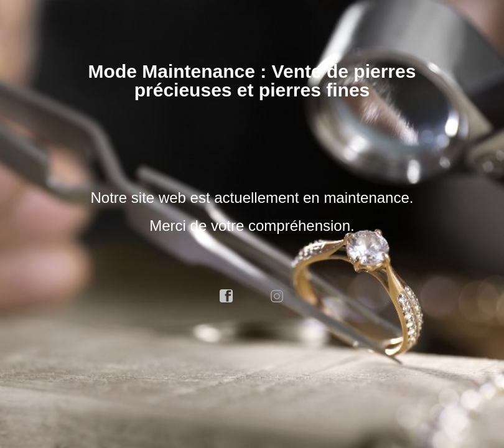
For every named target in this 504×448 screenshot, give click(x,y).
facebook (226, 296)
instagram (278, 296)
